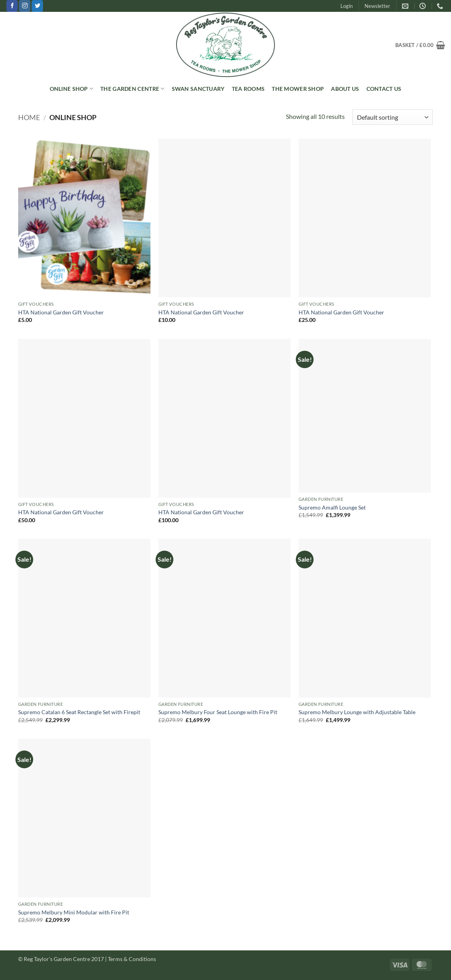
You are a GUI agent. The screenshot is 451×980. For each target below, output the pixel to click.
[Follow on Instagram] (25, 6)
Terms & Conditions (132, 959)
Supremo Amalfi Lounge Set (332, 507)
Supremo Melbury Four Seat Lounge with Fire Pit (218, 712)
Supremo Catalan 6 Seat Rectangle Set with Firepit (79, 712)
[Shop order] (393, 117)
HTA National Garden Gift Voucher (61, 312)
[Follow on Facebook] (12, 6)
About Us (345, 89)
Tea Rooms (248, 89)
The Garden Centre (132, 89)
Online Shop (72, 89)
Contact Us (384, 89)
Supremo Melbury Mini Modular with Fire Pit (74, 912)
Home (29, 117)
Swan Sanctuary (198, 89)
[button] (347, 6)
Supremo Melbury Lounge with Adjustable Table (357, 712)
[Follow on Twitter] (37, 6)
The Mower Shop (298, 89)
